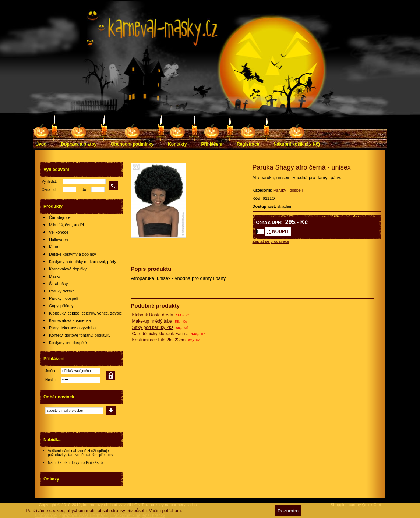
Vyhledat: (49, 182)
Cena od (49, 190)
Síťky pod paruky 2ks (153, 327)
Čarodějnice (60, 217)
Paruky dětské (62, 291)
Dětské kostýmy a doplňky (73, 254)
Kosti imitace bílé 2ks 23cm (159, 340)
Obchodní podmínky (132, 144)
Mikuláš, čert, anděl (66, 225)
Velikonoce (59, 232)
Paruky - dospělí (63, 298)
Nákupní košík (297, 144)
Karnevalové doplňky (68, 269)
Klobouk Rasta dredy (153, 315)
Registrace (248, 144)
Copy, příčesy (61, 306)
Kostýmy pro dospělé (68, 343)
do (84, 190)
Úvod (41, 144)
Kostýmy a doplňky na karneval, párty (83, 262)
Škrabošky (58, 284)
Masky (55, 276)
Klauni (55, 247)
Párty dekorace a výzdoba (72, 328)
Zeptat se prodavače (271, 241)
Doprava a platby (79, 144)
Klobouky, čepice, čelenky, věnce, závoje (85, 313)
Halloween (58, 240)
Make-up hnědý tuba (152, 321)
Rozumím (288, 511)
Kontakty (177, 144)
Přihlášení (212, 144)
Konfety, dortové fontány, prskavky (80, 335)
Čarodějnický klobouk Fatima (160, 334)
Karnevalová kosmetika (70, 320)
